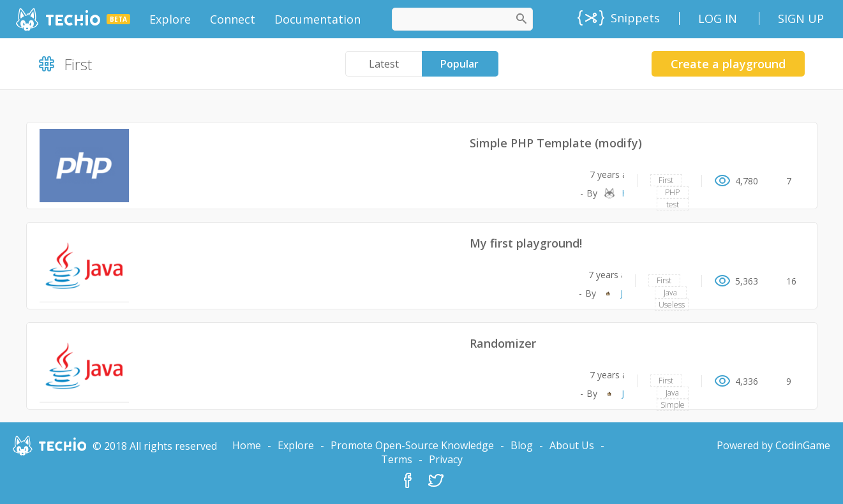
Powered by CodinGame (773, 445)
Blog (522, 445)
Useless (672, 305)
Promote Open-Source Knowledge (412, 445)
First (666, 180)
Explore (296, 445)
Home (247, 445)
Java (670, 293)
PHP (672, 192)
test (673, 204)
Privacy (446, 459)
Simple (673, 405)
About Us (572, 445)
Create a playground (728, 64)
